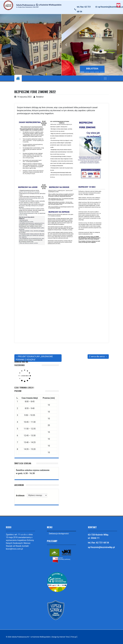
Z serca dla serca (97, 356)
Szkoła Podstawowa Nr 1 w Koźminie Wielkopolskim (31, 637)
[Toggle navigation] (105, 79)
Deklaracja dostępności (59, 534)
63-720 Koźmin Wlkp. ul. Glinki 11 (99, 536)
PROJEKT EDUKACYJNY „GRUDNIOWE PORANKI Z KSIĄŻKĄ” (34, 358)
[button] (66, 45)
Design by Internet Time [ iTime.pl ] (65, 637)
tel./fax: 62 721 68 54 (84, 9)
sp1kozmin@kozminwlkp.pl (101, 547)
